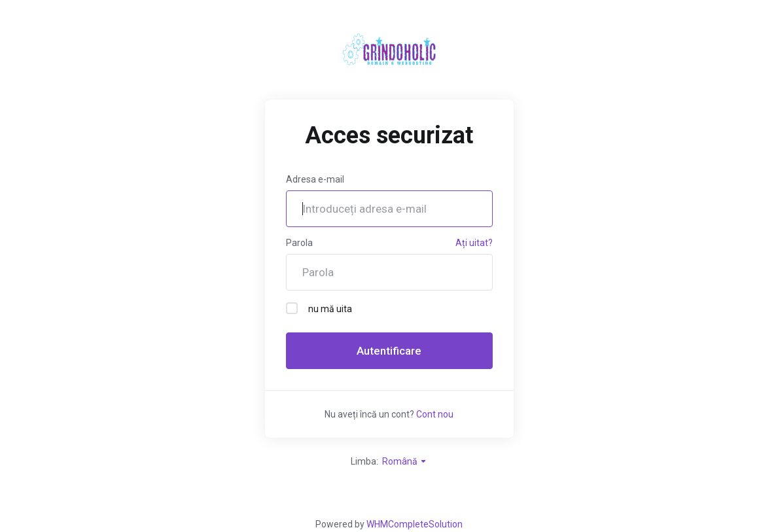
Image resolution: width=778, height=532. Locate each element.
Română (405, 461)
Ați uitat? (474, 243)
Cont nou (435, 414)
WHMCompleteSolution (415, 524)
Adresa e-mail (315, 179)
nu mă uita (319, 308)
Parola (299, 243)
